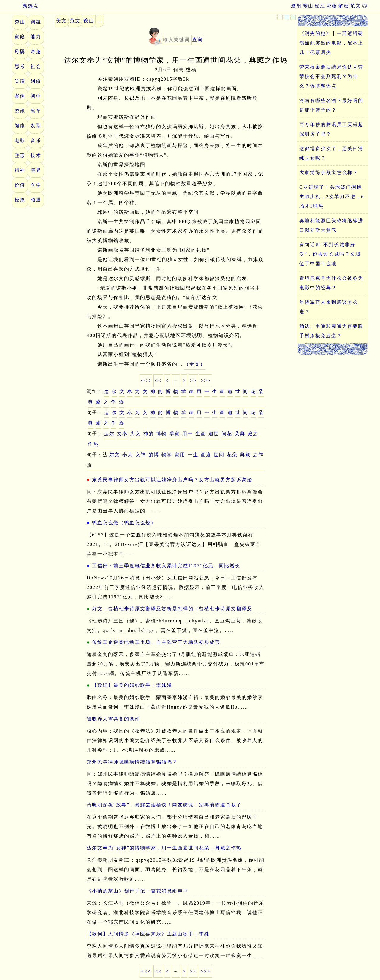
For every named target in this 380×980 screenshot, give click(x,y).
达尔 (109, 434)
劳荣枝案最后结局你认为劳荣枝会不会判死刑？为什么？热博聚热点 (331, 76)
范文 (356, 6)
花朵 (232, 455)
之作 (258, 455)
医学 (36, 185)
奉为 (128, 455)
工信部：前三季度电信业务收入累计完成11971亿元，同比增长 (166, 566)
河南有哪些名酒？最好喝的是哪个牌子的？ (331, 105)
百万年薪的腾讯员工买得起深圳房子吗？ (331, 129)
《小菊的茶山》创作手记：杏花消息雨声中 (137, 891)
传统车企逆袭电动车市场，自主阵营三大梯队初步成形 (156, 642)
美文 (61, 21)
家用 (180, 455)
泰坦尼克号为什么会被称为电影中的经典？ (331, 283)
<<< (146, 381)
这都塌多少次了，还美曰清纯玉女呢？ (331, 153)
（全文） (195, 364)
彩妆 (332, 6)
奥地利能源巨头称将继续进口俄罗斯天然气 (331, 225)
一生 (193, 455)
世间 (219, 455)
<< (158, 381)
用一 (188, 434)
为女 (135, 434)
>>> (206, 381)
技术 (36, 155)
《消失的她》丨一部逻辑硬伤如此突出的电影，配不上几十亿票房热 (331, 43)
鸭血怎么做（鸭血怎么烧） (124, 523)
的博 (154, 455)
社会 (36, 66)
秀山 (20, 22)
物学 (167, 455)
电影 (20, 140)
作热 (93, 444)
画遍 (206, 455)
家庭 (20, 37)
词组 (36, 22)
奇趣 (36, 51)
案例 (20, 96)
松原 (20, 200)
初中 (36, 96)
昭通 (36, 200)
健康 (20, 126)
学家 (175, 434)
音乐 (36, 140)
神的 (148, 434)
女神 (141, 455)
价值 (20, 185)
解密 (344, 6)
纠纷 (36, 81)
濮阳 (296, 6)
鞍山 (308, 6)
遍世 (214, 434)
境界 (36, 170)
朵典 (240, 434)
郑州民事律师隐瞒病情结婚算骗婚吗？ (132, 762)
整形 (20, 155)
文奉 (122, 434)
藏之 (253, 434)
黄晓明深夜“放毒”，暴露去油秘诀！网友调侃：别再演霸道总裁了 (164, 805)
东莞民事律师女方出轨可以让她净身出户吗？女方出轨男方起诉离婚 (172, 480)
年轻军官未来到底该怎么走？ (329, 307)
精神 (20, 170)
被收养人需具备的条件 (113, 719)
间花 (227, 434)
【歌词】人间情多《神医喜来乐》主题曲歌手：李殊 (148, 934)
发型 (36, 126)
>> (193, 381)
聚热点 (25, 6)
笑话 (20, 81)
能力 (36, 37)
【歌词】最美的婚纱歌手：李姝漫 (132, 685)
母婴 (20, 51)
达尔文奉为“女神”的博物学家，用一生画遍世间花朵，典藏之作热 (164, 848)
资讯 (20, 111)
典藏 (245, 455)
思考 (20, 66)
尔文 (115, 455)
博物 (161, 434)
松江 (320, 6)
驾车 (36, 111)
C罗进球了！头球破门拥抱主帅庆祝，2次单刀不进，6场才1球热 (332, 197)
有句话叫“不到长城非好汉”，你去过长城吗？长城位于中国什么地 (330, 254)
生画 (201, 434)
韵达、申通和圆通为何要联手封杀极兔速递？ (331, 331)
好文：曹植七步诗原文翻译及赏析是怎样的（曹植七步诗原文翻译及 (172, 609)
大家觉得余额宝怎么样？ (329, 173)
